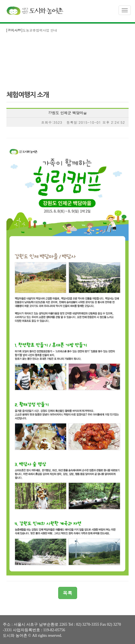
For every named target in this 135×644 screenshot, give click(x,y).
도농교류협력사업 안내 (31, 30)
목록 (68, 593)
